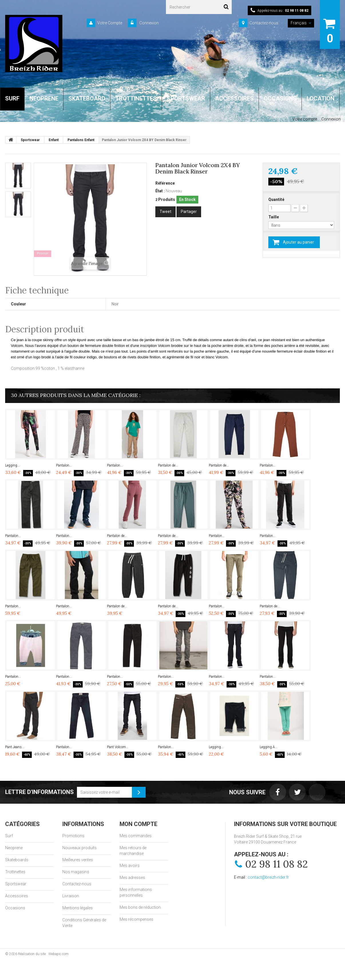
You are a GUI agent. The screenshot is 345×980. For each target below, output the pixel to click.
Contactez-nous (264, 23)
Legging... (12, 465)
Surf (9, 836)
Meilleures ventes (78, 860)
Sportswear (16, 884)
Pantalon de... (168, 465)
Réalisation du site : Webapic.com (43, 954)
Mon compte (138, 824)
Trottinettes (15, 872)
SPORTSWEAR (186, 98)
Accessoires (17, 896)
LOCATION (321, 98)
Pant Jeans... (15, 747)
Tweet (165, 212)
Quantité (276, 199)
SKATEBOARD (87, 98)
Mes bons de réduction (140, 907)
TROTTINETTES (136, 98)
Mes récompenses (136, 919)
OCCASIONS (280, 98)
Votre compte (305, 119)
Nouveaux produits (80, 848)
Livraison (71, 896)
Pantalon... (64, 465)
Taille (274, 217)
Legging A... (269, 747)
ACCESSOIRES (234, 98)
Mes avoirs (130, 866)
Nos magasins (76, 872)
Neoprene (14, 848)
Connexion (149, 23)
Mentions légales (78, 908)
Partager (189, 212)
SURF (12, 98)
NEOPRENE (44, 98)
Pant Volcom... (118, 747)
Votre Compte (110, 23)
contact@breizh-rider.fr (268, 877)
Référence (165, 183)
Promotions (73, 836)
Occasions (15, 908)
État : (160, 191)
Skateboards (17, 860)
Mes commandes (136, 836)
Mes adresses (132, 878)
